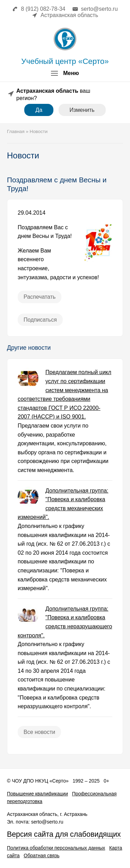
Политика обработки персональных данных (56, 848)
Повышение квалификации (37, 794)
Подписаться (40, 320)
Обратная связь (41, 855)
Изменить (82, 110)
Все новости (39, 732)
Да (39, 110)
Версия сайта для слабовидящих (64, 834)
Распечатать (40, 297)
